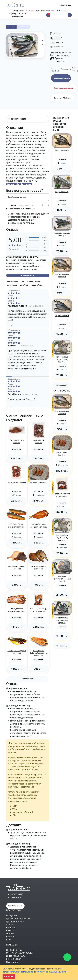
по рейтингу (12, 285)
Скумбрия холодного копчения (17, 652)
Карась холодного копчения (38, 568)
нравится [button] (66, 69)
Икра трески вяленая (17, 482)
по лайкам (24, 285)
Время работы (17, 16)
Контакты (61, 11)
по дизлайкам (36, 285)
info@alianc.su (15, 897)
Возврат (10, 931)
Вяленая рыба (13, 27)
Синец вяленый (62, 150)
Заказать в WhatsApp (62, 98)
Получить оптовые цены (64, 88)
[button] (70, 15)
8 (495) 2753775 (16, 894)
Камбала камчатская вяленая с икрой (62, 579)
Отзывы (10, 934)
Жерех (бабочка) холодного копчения (38, 525)
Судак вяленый (62, 192)
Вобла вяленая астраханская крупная (62, 620)
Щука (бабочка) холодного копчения (17, 610)
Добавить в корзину (62, 78)
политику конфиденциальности (51, 972)
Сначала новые (13, 281)
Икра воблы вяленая (38, 482)
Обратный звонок (15, 906)
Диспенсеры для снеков (18, 918)
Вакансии (11, 928)
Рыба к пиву (26, 184)
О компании (12, 962)
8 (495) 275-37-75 (18, 14)
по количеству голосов (31, 281)
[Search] (28, 119)
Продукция (12, 915)
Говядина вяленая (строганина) (62, 495)
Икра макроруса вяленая (17, 441)
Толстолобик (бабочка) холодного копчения (38, 653)
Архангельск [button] (66, 5)
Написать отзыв (28, 275)
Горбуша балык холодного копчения (17, 525)
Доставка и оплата (45, 11)
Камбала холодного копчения (17, 568)
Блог (9, 940)
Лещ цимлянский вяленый (62, 275)
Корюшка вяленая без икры (62, 234)
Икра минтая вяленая (38, 441)
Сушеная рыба (13, 184)
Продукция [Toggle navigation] (18, 11)
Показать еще (28, 679)
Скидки (30, 11)
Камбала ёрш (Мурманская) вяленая (62, 359)
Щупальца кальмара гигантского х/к (39, 610)
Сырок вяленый (62, 316)
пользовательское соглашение (18, 972)
